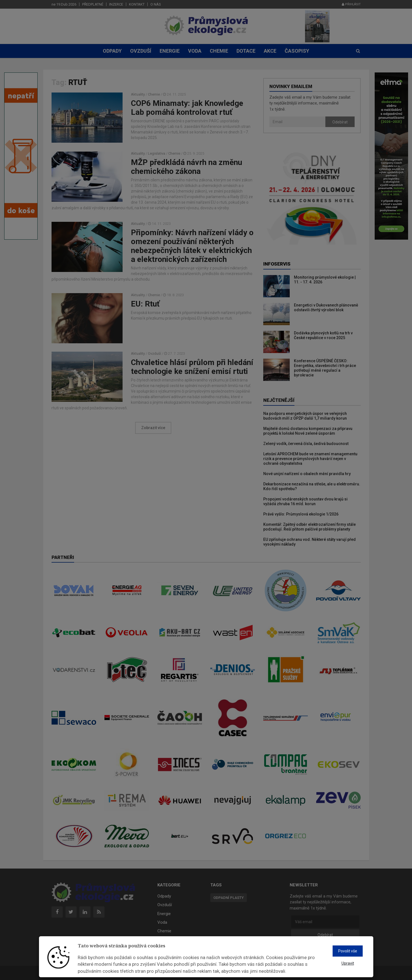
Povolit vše (348, 951)
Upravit (348, 963)
